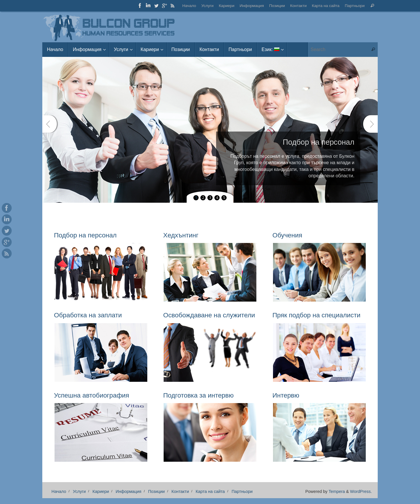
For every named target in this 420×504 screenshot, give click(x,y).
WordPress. (361, 491)
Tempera (337, 491)
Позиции (277, 6)
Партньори (355, 6)
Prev (50, 124)
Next (370, 124)
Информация (252, 6)
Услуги (207, 6)
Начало (189, 6)
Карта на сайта (326, 6)
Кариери (226, 6)
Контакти (299, 6)
